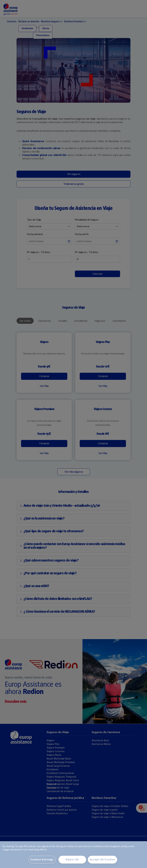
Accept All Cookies (103, 860)
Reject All (72, 860)
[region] (73, 855)
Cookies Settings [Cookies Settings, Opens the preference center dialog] (42, 860)
